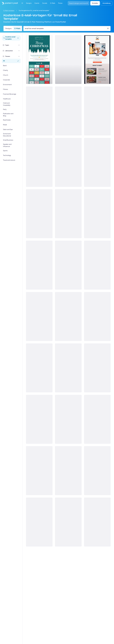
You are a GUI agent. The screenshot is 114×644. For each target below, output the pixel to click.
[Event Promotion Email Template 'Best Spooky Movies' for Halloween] (97, 162)
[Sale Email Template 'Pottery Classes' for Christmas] (68, 265)
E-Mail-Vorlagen (9, 11)
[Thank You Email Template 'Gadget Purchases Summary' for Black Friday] (39, 111)
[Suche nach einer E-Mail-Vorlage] (66, 28)
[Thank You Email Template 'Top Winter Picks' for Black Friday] (68, 316)
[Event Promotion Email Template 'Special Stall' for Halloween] (97, 265)
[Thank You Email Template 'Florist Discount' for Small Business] (68, 162)
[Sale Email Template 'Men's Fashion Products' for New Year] (39, 162)
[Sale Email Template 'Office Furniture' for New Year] (39, 316)
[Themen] (19, 56)
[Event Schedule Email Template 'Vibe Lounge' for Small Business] (39, 368)
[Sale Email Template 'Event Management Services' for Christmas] (97, 471)
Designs (8, 28)
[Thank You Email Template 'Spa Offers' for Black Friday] (68, 419)
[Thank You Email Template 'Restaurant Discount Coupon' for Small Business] (97, 60)
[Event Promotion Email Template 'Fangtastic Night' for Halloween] (39, 214)
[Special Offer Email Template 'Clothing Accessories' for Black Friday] (68, 471)
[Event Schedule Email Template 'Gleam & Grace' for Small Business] (97, 214)
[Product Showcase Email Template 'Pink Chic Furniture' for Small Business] (39, 419)
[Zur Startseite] (9, 3)
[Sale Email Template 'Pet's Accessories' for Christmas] (68, 522)
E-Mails (17, 28)
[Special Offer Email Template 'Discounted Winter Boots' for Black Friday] (97, 368)
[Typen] (19, 45)
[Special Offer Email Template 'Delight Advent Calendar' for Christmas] (39, 265)
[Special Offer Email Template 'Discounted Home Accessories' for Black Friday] (39, 522)
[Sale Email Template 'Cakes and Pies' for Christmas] (97, 419)
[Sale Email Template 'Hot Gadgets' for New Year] (68, 214)
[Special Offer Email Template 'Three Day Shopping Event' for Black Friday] (39, 471)
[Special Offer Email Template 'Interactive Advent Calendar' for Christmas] (39, 60)
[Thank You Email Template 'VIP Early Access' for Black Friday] (68, 111)
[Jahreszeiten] (19, 51)
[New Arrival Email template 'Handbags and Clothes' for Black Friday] (97, 316)
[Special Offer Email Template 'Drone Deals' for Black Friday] (68, 368)
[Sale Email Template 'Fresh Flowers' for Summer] (68, 60)
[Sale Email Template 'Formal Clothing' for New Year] (97, 522)
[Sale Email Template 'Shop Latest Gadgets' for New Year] (97, 111)
